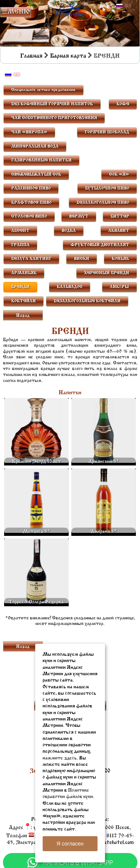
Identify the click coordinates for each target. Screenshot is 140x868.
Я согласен (70, 844)
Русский (119, 6)
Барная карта (68, 56)
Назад (23, 316)
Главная (31, 56)
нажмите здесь (60, 758)
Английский (128, 6)
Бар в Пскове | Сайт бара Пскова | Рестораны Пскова (70, 10)
